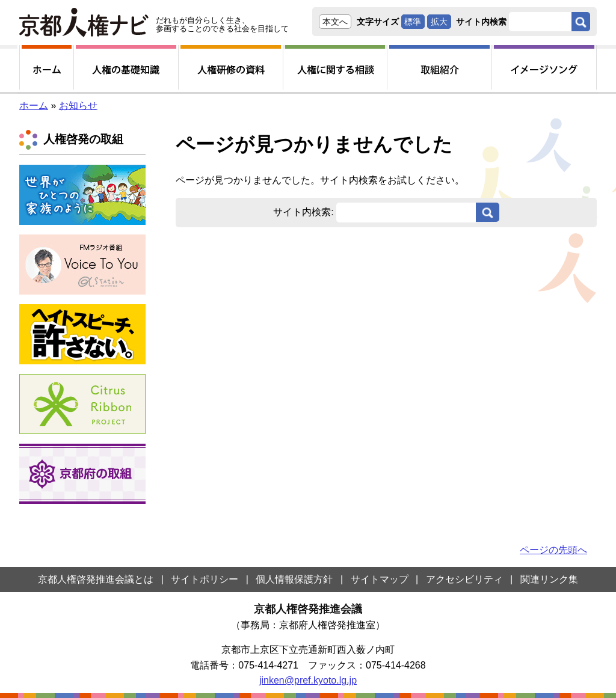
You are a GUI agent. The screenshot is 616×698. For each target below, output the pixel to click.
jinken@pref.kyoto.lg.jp (308, 680)
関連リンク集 (549, 579)
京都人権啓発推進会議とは (96, 579)
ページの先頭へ (553, 550)
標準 (413, 22)
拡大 (439, 22)
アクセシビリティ (464, 579)
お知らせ (78, 106)
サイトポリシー (205, 579)
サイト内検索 (481, 22)
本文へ (335, 22)
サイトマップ (380, 579)
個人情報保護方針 (294, 579)
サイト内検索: (303, 212)
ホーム (34, 106)
